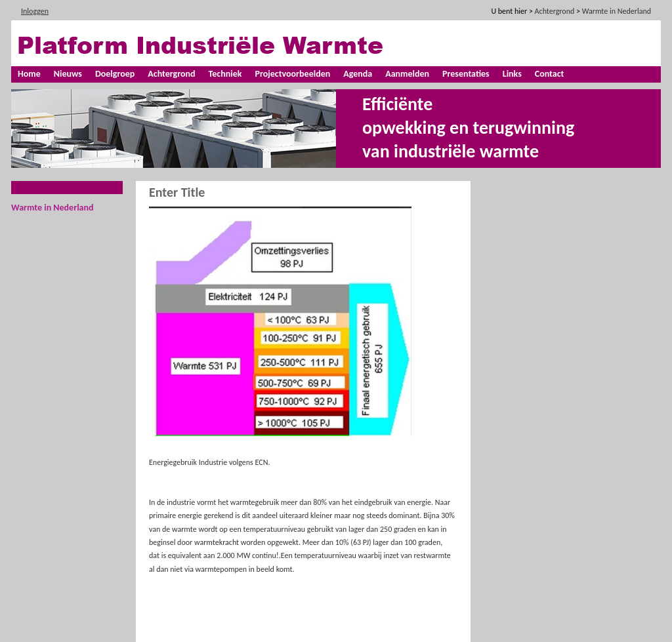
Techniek (225, 74)
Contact (550, 74)
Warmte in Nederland (52, 208)
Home (29, 74)
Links (512, 74)
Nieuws (68, 74)
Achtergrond (171, 74)
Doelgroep (115, 74)
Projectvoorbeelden (292, 74)
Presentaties (466, 74)
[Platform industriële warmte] (215, 44)
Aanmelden (407, 74)
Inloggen (35, 11)
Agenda (358, 74)
